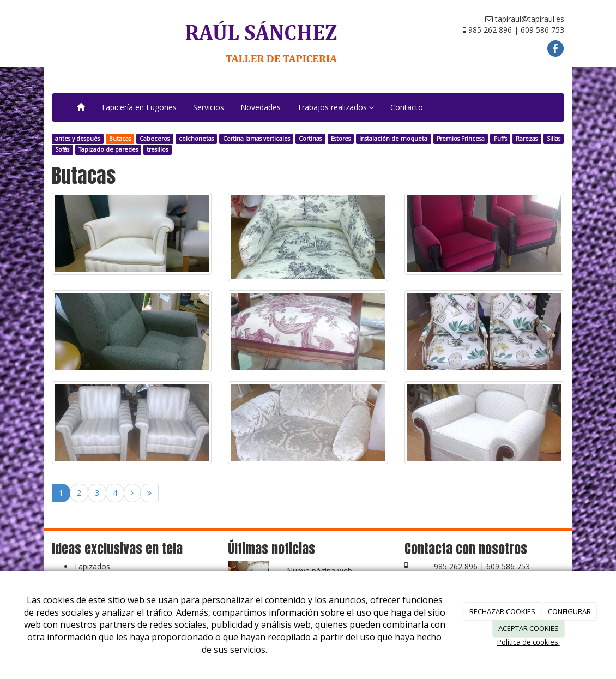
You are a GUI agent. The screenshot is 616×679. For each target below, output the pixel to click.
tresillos (157, 149)
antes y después (77, 139)
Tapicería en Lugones (139, 107)
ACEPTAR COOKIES (529, 628)
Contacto (407, 107)
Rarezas (527, 139)
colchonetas (196, 139)
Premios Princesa (461, 139)
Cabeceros (155, 139)
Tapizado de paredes (108, 149)
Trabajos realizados (336, 107)
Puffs (500, 139)
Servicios (209, 107)
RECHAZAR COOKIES (502, 611)
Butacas (120, 139)
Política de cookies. (529, 642)
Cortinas (310, 139)
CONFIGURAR (569, 611)
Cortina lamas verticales (256, 139)
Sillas (554, 139)
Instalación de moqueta (393, 139)
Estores (341, 139)
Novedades (261, 107)
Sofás (62, 149)
